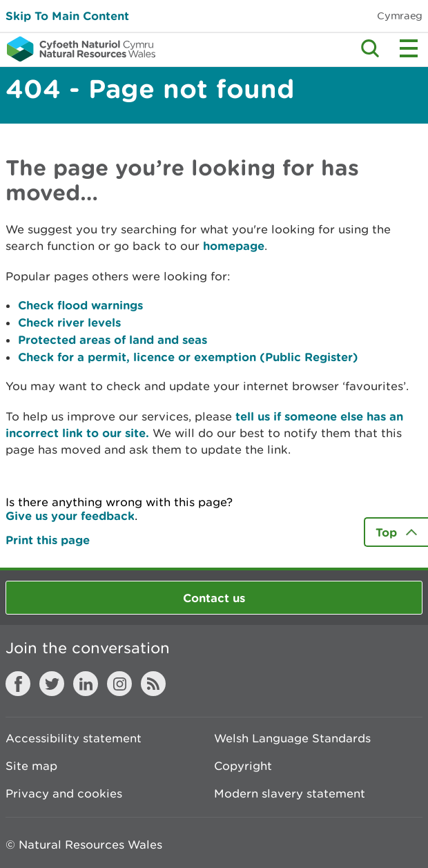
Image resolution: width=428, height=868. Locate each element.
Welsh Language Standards (292, 738)
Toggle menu (409, 48)
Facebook (18, 684)
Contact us (214, 598)
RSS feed (153, 684)
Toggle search (370, 48)
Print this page (48, 540)
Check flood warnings (80, 305)
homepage (234, 245)
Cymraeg (400, 16)
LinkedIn (86, 684)
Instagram (119, 684)
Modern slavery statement (290, 793)
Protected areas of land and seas (113, 339)
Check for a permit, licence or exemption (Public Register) (188, 357)
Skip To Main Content (67, 16)
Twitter (52, 684)
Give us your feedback (70, 515)
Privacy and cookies (64, 793)
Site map (31, 766)
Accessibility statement (74, 738)
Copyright (243, 766)
